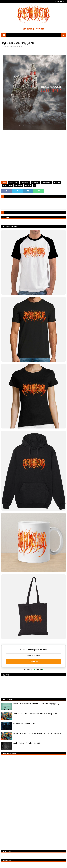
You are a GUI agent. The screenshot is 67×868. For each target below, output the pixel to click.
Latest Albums (8, 185)
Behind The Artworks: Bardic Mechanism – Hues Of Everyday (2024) (37, 733)
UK (35, 185)
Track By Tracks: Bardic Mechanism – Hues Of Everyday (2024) (35, 714)
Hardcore (57, 182)
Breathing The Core (33, 29)
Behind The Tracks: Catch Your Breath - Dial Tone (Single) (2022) (36, 704)
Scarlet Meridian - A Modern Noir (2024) (27, 743)
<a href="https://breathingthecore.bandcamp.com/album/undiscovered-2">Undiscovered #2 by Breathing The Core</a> (21, 802)
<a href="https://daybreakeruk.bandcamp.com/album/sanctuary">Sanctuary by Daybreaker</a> (34, 157)
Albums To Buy (13, 182)
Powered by (34, 670)
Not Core (28, 185)
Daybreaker (36, 182)
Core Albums (25, 182)
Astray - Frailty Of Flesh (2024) (24, 723)
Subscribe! (33, 661)
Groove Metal (47, 182)
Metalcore (19, 185)
